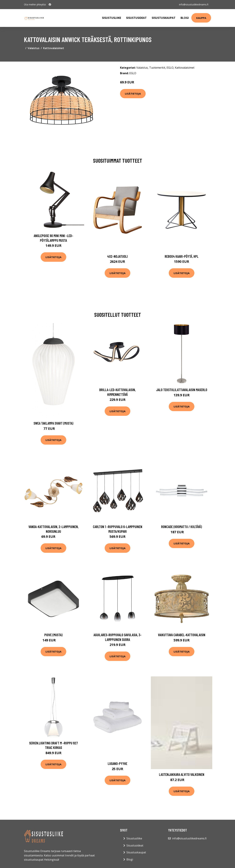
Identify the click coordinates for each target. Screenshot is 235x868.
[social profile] (50, 5)
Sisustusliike (112, 18)
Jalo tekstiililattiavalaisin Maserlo (182, 390)
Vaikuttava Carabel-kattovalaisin (182, 635)
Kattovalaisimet (54, 48)
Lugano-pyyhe (117, 763)
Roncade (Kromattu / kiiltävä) (182, 527)
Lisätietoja (133, 94)
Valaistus (34, 48)
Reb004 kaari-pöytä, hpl (182, 256)
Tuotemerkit (157, 68)
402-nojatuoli (117, 256)
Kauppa (201, 18)
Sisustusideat (136, 18)
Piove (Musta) (53, 635)
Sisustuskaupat (164, 18)
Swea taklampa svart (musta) (53, 423)
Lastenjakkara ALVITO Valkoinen (182, 774)
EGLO (170, 68)
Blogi (185, 18)
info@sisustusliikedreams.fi (194, 4)
